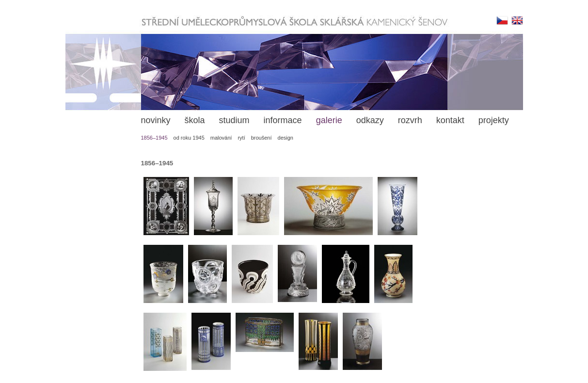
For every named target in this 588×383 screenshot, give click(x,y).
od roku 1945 (189, 138)
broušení (262, 138)
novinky (156, 120)
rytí (241, 138)
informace (283, 120)
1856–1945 (154, 138)
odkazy (370, 120)
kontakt (450, 120)
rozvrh (410, 120)
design (286, 138)
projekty (494, 120)
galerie (329, 120)
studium (234, 120)
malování (221, 138)
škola (195, 120)
